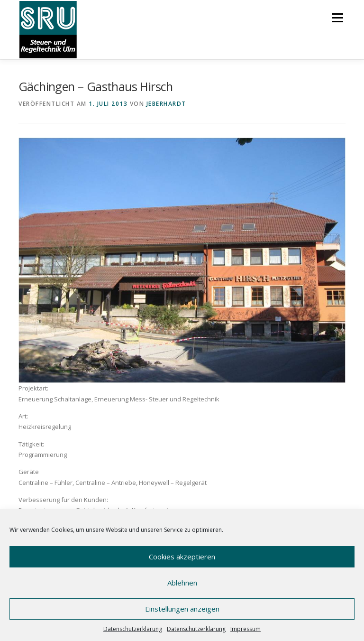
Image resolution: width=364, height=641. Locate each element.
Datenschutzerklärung (133, 629)
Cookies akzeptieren (182, 557)
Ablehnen (182, 583)
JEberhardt (166, 104)
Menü (337, 18)
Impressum (246, 629)
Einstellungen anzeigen (182, 609)
